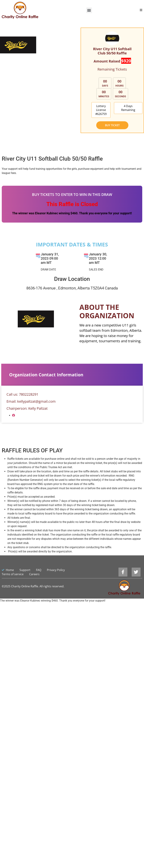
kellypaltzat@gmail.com (36, 380)
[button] (89, 10)
